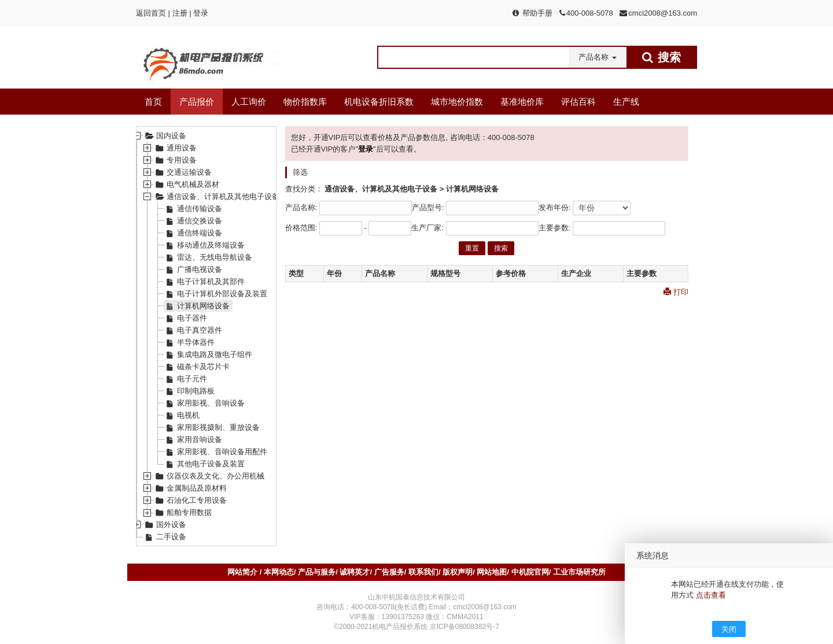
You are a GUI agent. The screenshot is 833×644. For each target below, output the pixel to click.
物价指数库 (305, 102)
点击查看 (711, 595)
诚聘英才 (355, 572)
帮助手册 (537, 13)
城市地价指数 (457, 102)
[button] (598, 57)
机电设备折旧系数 (379, 102)
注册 (180, 13)
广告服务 (389, 572)
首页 (153, 102)
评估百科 (578, 102)
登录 (201, 13)
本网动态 (279, 572)
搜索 (501, 248)
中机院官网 (530, 572)
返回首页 (151, 13)
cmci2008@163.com (663, 13)
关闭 (729, 629)
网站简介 (244, 572)
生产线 (626, 102)
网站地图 (492, 572)
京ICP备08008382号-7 (465, 627)
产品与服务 (317, 572)
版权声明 (458, 572)
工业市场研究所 (579, 572)
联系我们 (423, 572)
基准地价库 (522, 102)
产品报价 (197, 102)
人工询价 (249, 102)
